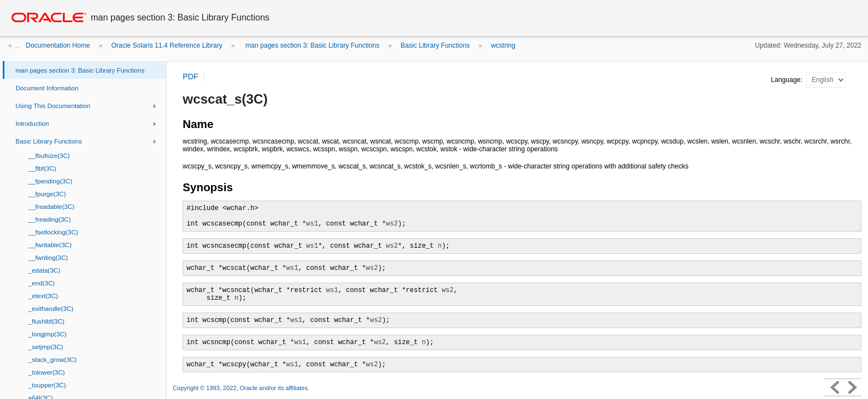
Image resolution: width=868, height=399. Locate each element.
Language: (788, 80)
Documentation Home (58, 45)
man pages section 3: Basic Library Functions (311, 45)
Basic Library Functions (435, 45)
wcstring (503, 45)
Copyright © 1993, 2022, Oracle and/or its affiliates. (242, 388)
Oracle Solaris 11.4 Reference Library (167, 45)
